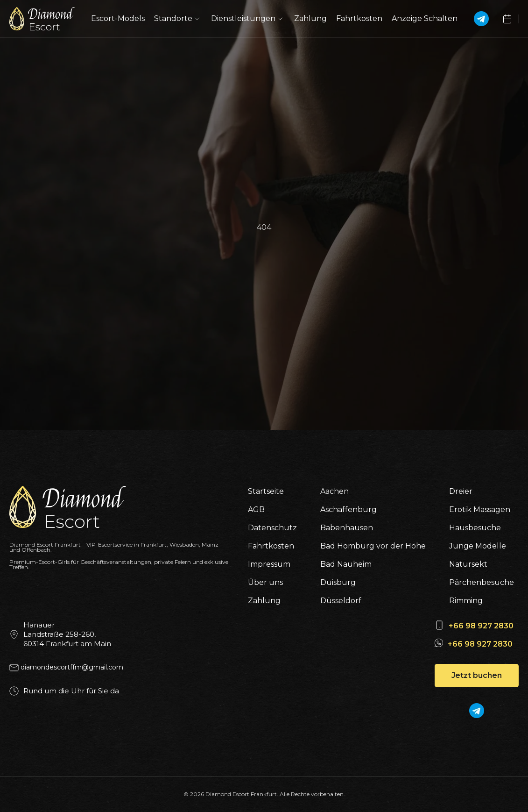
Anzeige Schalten (425, 18)
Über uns (265, 582)
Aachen (334, 491)
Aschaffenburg (348, 509)
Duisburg (338, 582)
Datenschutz (272, 528)
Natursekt (468, 564)
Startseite (266, 491)
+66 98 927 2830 (481, 626)
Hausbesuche (475, 528)
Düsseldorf (341, 601)
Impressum (269, 564)
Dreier (461, 491)
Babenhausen (347, 528)
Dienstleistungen (248, 19)
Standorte (178, 19)
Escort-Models (118, 18)
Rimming (466, 601)
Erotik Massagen (480, 509)
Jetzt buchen (477, 675)
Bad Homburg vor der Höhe (373, 546)
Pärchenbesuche (482, 582)
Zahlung (310, 18)
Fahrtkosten (359, 18)
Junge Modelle (478, 546)
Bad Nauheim (346, 564)
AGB (256, 509)
